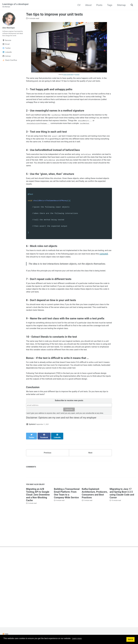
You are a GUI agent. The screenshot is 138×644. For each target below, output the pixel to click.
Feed (6, 634)
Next (90, 523)
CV (78, 5)
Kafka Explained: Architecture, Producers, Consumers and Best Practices (95, 564)
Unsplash (77, 75)
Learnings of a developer (16, 5)
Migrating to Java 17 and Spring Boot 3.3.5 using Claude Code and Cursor (122, 564)
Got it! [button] (130, 640)
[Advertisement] (69, 601)
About (87, 5)
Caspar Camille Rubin (68, 75)
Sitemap (120, 5)
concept (57, 292)
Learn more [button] (77, 640)
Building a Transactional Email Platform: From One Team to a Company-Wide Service (67, 564)
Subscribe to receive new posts (69, 476)
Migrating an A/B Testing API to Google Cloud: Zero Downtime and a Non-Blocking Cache (38, 566)
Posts (98, 5)
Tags (109, 5)
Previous (48, 523)
